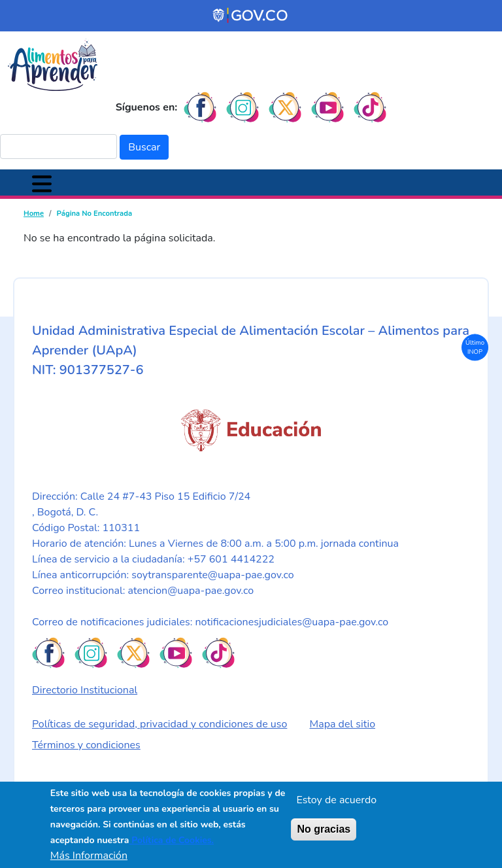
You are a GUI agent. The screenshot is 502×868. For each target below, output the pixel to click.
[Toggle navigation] (42, 182)
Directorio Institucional (85, 690)
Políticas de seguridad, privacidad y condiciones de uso (159, 724)
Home (34, 214)
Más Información (89, 856)
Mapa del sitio (343, 724)
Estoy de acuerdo (336, 800)
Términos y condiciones (86, 745)
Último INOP (475, 346)
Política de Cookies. (171, 840)
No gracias (324, 829)
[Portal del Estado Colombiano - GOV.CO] (251, 16)
